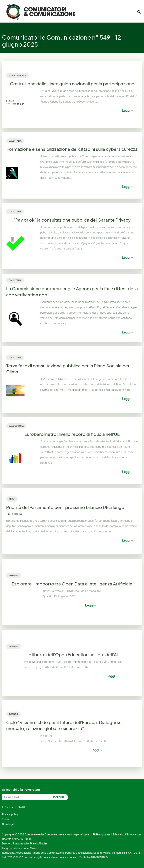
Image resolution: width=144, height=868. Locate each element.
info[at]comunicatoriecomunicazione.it (55, 857)
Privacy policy (10, 815)
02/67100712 (15, 857)
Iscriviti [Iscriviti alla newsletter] (58, 797)
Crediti (6, 820)
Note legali (8, 825)
